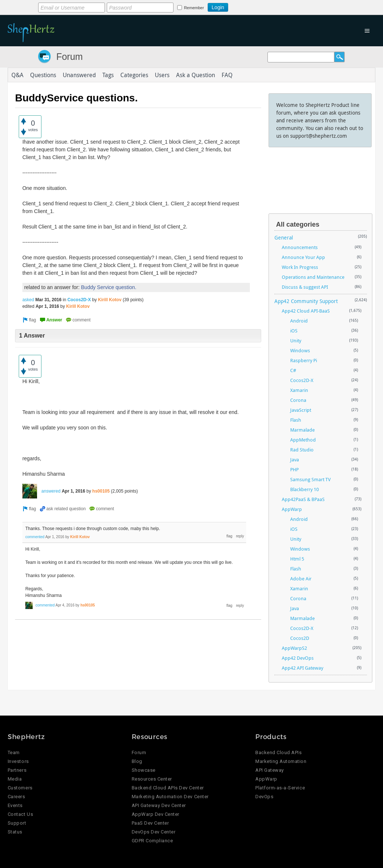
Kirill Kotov (110, 300)
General (284, 237)
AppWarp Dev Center (156, 814)
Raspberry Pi (304, 360)
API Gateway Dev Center (159, 805)
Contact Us (20, 814)
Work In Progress (300, 267)
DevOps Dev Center (154, 832)
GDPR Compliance (152, 841)
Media (15, 779)
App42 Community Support (306, 301)
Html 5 (297, 559)
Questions (43, 75)
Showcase (144, 770)
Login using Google (246, 6)
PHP (294, 469)
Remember (194, 8)
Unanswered (79, 75)
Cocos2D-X (79, 300)
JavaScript (301, 410)
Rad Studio (302, 450)
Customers (20, 788)
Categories (134, 75)
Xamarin (299, 390)
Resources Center (152, 779)
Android (299, 321)
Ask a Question (196, 75)
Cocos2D (300, 638)
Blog (137, 761)
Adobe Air (301, 579)
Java (295, 460)
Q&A (17, 75)
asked (28, 300)
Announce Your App (303, 257)
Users (162, 75)
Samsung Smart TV (310, 479)
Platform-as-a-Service (280, 788)
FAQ (227, 75)
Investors (18, 761)
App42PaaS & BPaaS (303, 499)
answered (51, 491)
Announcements (300, 247)
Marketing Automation (281, 761)
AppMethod (303, 440)
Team (14, 752)
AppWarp (292, 509)
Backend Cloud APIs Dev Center (168, 788)
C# (293, 370)
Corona (298, 400)
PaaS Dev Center (150, 823)
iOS (294, 331)
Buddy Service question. (109, 287)
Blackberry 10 (304, 489)
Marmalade (302, 430)
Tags (108, 75)
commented (35, 537)
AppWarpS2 (294, 648)
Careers (17, 797)
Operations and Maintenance (313, 277)
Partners (17, 770)
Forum (69, 57)
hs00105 (101, 491)
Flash (296, 420)
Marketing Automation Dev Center (170, 797)
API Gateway (270, 770)
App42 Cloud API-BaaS (306, 311)
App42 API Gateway (302, 668)
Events (15, 805)
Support (17, 823)
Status (15, 832)
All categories (298, 224)
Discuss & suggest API (305, 287)
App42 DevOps (298, 658)
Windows (300, 350)
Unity (296, 341)
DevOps (264, 797)
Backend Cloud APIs (278, 752)
